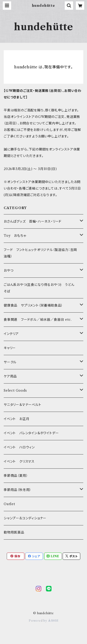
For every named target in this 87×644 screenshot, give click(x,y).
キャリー (10, 348)
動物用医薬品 (14, 532)
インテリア (11, 334)
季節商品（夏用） (16, 476)
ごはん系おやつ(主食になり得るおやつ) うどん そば (41, 288)
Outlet (9, 504)
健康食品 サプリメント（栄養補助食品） (33, 305)
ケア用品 (10, 376)
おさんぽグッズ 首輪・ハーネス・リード (33, 221)
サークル (10, 362)
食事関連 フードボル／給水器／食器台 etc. (38, 320)
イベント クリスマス (19, 461)
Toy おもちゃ (15, 236)
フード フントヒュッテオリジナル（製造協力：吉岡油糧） (40, 253)
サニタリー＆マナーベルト (23, 405)
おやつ (8, 270)
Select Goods (15, 390)
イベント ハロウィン (19, 447)
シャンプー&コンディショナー (25, 518)
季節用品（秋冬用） (18, 490)
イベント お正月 (16, 419)
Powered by (43, 621)
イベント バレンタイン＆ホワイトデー (31, 433)
